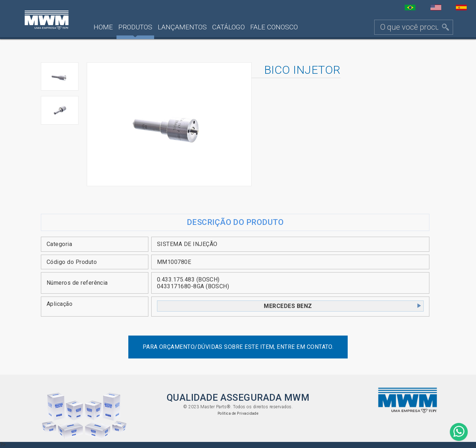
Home (103, 27)
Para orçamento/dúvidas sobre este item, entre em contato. (238, 347)
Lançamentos (182, 27)
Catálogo (229, 27)
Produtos (135, 27)
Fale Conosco (274, 27)
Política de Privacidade (238, 413)
